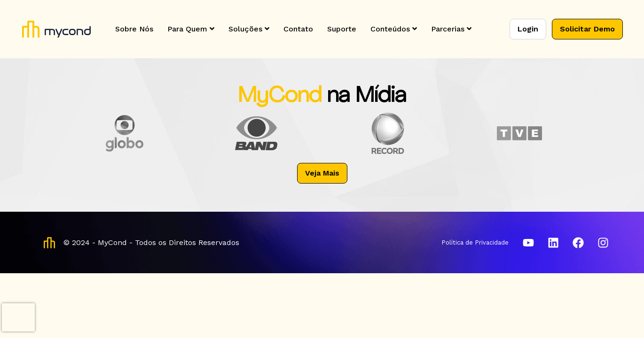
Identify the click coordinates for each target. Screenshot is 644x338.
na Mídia (367, 96)
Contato (298, 29)
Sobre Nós (134, 29)
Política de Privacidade (475, 242)
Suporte (342, 29)
